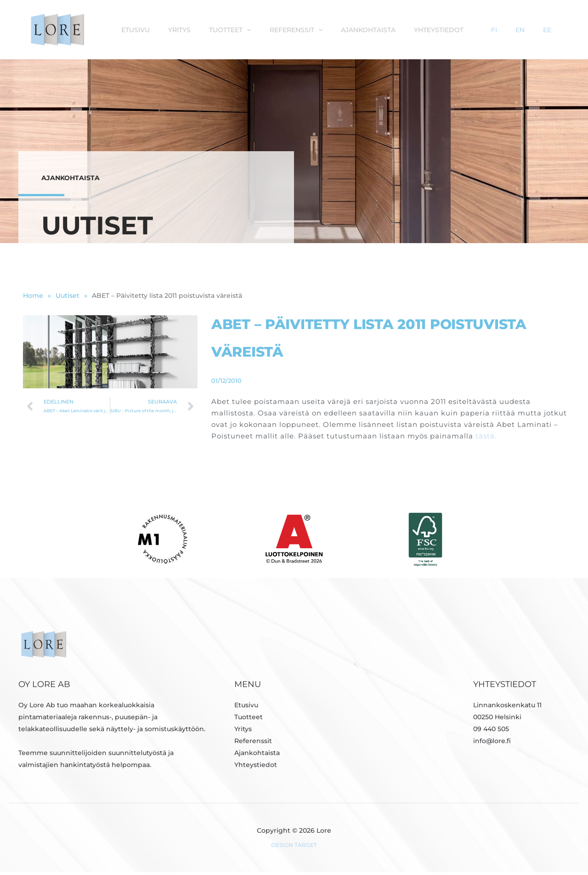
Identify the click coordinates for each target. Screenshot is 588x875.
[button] (307, 29)
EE (554, 29)
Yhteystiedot (485, 29)
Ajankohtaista (419, 29)
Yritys (244, 29)
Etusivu (205, 29)
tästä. (486, 439)
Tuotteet (290, 29)
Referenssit (352, 29)
